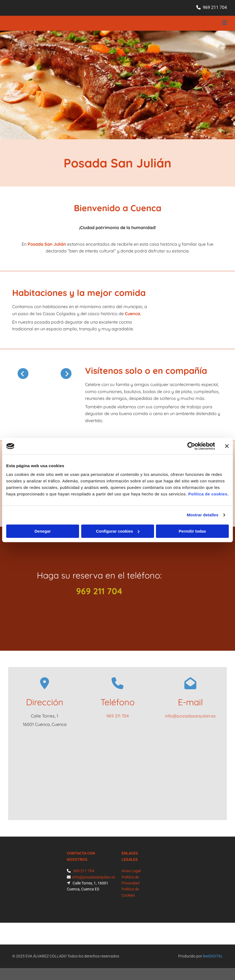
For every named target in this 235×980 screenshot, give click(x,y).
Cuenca (132, 314)
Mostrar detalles (203, 515)
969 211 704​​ (215, 7)
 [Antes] (23, 374)
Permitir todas (192, 531)
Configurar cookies (118, 531)
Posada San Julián (47, 244)
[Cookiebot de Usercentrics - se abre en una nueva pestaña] (191, 446)
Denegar (43, 531)
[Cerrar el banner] (227, 446)
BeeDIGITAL (213, 956)
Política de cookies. (208, 494)
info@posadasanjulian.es (190, 716)
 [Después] (66, 374)
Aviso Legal (131, 871)
